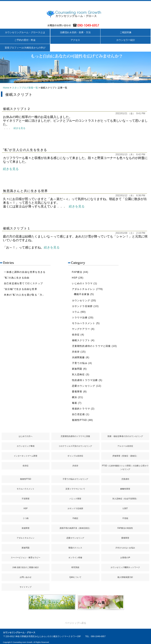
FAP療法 (77, 272)
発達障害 (26, 528)
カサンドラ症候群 (82, 306)
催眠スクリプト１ (17, 228)
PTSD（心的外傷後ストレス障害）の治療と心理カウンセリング (125, 467)
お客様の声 (125, 558)
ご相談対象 (126, 32)
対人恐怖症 (78, 375)
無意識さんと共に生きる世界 (25, 191)
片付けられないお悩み (125, 548)
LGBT (125, 508)
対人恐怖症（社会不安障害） (125, 499)
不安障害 (26, 499)
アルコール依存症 (125, 446)
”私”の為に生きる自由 (17, 278)
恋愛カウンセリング (84, 386)
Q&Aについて (75, 577)
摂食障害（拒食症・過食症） (125, 456)
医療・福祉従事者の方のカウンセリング (125, 436)
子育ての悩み (80, 363)
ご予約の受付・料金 (25, 40)
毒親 (75, 403)
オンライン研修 (75, 558)
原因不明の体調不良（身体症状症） (75, 528)
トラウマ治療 (80, 318)
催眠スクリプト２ (17, 109)
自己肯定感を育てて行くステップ (23, 283)
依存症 (76, 335)
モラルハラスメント (84, 323)
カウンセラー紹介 (126, 40)
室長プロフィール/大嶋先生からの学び (25, 48)
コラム (76, 312)
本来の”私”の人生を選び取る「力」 (24, 295)
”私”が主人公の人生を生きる (25, 150)
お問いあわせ (26, 577)
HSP (75, 278)
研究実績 (75, 567)
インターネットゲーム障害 (26, 456)
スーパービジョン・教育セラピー (26, 558)
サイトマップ (26, 587)
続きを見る (19, 128)
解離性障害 (125, 489)
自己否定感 (78, 414)
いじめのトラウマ (82, 283)
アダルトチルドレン (84, 289)
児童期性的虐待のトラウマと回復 (91, 346)
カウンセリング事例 (26, 446)
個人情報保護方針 (125, 577)
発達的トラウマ (81, 409)
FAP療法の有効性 (125, 528)
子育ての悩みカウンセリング (75, 479)
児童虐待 (125, 479)
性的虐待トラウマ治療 (85, 380)
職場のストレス (75, 548)
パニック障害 (75, 499)
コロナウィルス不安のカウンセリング (75, 446)
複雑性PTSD (79, 420)
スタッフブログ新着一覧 (25, 88)
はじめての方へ (26, 436)
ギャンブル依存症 (75, 456)
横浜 (75, 397)
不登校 (125, 518)
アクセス (75, 40)
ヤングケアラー (81, 329)
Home (6, 88)
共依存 (76, 352)
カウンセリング (81, 301)
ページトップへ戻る (75, 623)
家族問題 (77, 369)
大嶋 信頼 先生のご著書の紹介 (26, 567)
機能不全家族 (82, 294)
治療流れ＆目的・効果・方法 (75, 32)
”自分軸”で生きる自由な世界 (21, 289)
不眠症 (75, 518)
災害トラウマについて (75, 489)
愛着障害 (77, 392)
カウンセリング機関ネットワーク (125, 567)
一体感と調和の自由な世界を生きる (25, 272)
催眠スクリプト (81, 340)
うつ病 (26, 518)
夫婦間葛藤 (78, 357)
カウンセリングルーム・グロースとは (25, 32)
